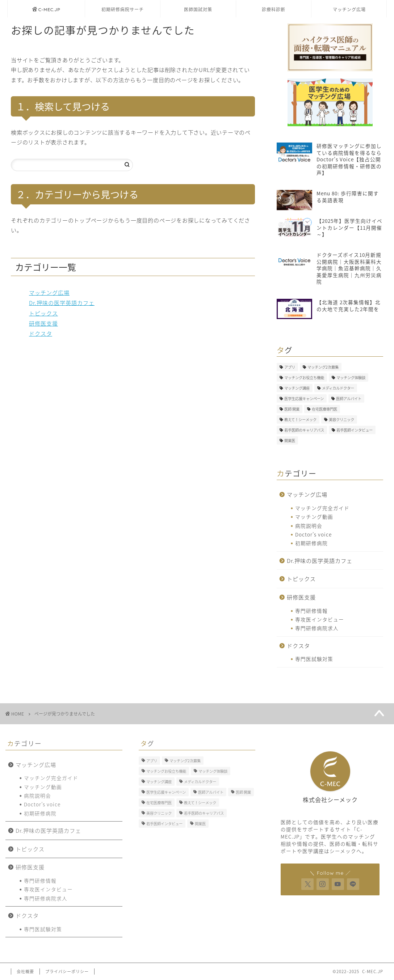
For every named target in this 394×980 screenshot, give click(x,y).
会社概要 (25, 971)
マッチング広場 (349, 10)
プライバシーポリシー (67, 971)
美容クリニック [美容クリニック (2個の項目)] (341, 419)
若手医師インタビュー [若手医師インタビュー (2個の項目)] (355, 430)
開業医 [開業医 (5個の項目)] (290, 440)
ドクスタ (41, 333)
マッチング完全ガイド (322, 508)
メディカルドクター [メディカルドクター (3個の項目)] (338, 388)
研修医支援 (43, 323)
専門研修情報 (311, 611)
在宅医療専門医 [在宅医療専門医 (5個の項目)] (324, 409)
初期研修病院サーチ (123, 10)
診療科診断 (274, 10)
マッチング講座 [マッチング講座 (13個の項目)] (297, 388)
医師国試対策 (198, 10)
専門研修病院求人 (317, 628)
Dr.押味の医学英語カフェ (62, 303)
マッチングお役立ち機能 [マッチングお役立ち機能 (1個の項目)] (304, 377)
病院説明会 (309, 526)
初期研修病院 (311, 543)
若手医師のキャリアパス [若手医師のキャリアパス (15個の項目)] (304, 430)
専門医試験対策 (314, 659)
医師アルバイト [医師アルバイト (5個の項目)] (349, 398)
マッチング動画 (314, 517)
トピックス (43, 313)
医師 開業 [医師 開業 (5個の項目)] (292, 409)
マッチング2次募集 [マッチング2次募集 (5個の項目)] (323, 367)
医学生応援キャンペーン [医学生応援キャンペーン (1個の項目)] (304, 398)
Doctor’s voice (313, 534)
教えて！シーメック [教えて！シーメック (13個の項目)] (300, 419)
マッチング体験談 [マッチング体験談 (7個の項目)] (351, 377)
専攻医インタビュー (320, 619)
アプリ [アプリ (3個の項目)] (290, 367)
